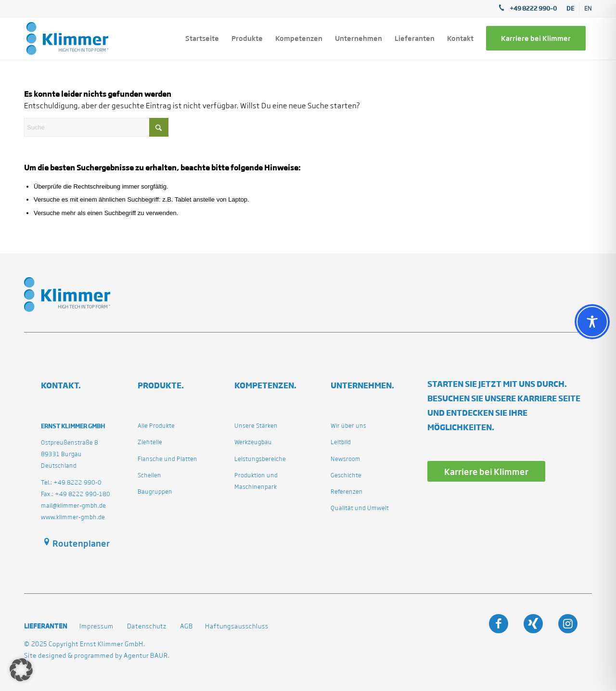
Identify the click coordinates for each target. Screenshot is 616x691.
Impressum (96, 626)
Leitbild (341, 442)
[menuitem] (571, 8)
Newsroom (346, 459)
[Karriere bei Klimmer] (486, 471)
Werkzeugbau (253, 442)
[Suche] (96, 127)
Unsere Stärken (256, 426)
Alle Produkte (156, 426)
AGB (186, 626)
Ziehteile (150, 442)
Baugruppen (155, 492)
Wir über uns (348, 426)
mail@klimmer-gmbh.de (73, 505)
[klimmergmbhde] (67, 38)
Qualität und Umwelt (360, 508)
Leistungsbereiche (260, 459)
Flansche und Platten (167, 459)
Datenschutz (147, 626)
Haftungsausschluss (237, 626)
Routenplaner (81, 543)
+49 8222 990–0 (533, 8)
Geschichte (346, 475)
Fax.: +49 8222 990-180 (76, 494)
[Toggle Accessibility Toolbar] (592, 322)
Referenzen (347, 492)
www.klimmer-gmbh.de (73, 517)
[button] (21, 670)
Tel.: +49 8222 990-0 (71, 482)
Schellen (149, 475)
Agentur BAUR (146, 656)
